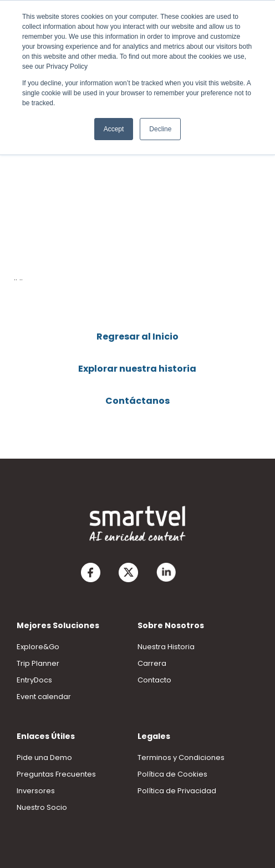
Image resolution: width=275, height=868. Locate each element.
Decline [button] (160, 129)
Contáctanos (137, 401)
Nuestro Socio (42, 807)
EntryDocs (34, 680)
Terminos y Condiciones (181, 757)
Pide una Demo (44, 757)
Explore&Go (38, 647)
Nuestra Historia (166, 647)
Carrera (152, 663)
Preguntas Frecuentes (56, 774)
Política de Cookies (172, 774)
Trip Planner (38, 663)
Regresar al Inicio (137, 337)
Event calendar (44, 697)
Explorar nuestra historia (137, 369)
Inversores (36, 791)
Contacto (154, 680)
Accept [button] (114, 129)
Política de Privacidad (177, 791)
